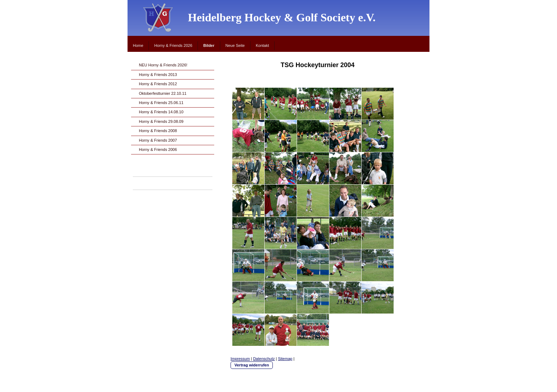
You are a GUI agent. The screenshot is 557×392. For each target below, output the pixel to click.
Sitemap (285, 359)
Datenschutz (264, 359)
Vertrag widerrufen (252, 365)
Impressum (240, 359)
